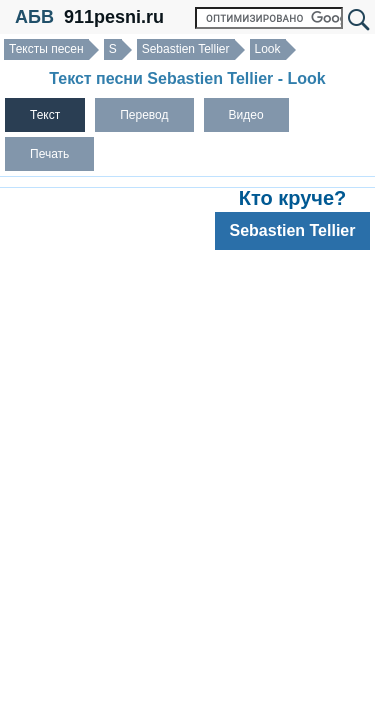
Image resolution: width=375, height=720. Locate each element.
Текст (45, 115)
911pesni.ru (114, 17)
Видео (246, 115)
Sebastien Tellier (186, 49)
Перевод (144, 115)
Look (268, 49)
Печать (49, 154)
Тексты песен (46, 49)
